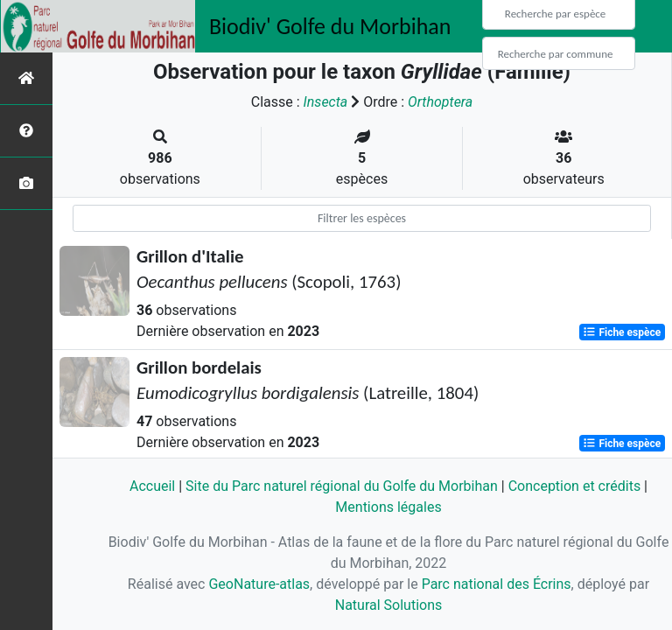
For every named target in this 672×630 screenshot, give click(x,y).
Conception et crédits (575, 486)
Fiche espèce (622, 332)
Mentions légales (388, 507)
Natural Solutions (389, 605)
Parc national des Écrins (497, 584)
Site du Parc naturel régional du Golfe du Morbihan (342, 486)
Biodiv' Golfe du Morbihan (330, 26)
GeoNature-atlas (259, 584)
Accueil (152, 486)
